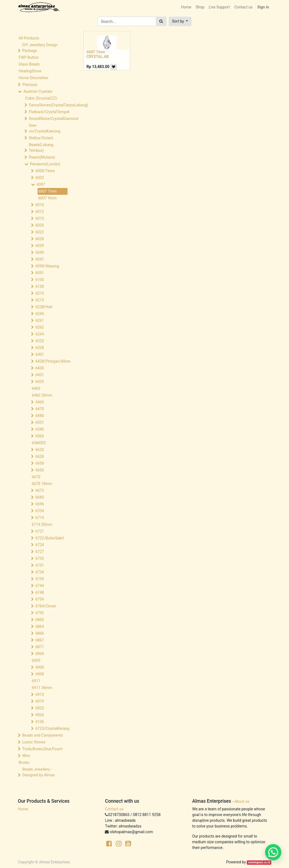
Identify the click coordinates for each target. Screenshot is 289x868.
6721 (40, 531)
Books (24, 762)
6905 (36, 660)
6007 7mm (48, 191)
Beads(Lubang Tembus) (41, 148)
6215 (40, 300)
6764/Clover (46, 606)
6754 (40, 599)
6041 (40, 259)
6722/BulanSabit (50, 538)
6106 (40, 722)
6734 (40, 572)
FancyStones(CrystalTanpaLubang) (49, 105)
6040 (40, 252)
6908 (40, 674)
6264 (40, 334)
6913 (40, 694)
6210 (40, 293)
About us (242, 801)
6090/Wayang (47, 266)
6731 (40, 565)
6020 (40, 225)
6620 (40, 450)
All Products (29, 38)
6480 (40, 416)
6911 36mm (42, 688)
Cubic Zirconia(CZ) (41, 98)
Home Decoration (34, 78)
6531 (40, 422)
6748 (40, 592)
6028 (40, 239)
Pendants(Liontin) (45, 164)
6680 (40, 497)
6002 (40, 178)
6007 (41, 184)
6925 (40, 708)
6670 (36, 477)
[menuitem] (186, 7)
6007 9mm (48, 198)
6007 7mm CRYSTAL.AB (98, 54)
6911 (36, 681)
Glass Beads (29, 64)
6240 (40, 314)
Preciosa (30, 85)
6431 (40, 375)
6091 (40, 273)
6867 (40, 640)
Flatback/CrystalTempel (49, 112)
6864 (40, 626)
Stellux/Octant (41, 138)
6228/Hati (44, 307)
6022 (40, 232)
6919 (40, 701)
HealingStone (30, 71)
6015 (40, 218)
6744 (40, 586)
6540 (40, 429)
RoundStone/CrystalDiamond (49, 119)
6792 (40, 613)
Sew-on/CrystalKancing (45, 128)
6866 (40, 633)
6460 (36, 388)
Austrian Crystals (38, 91)
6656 (40, 470)
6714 (40, 518)
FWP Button (29, 57)
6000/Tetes (45, 171)
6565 (40, 436)
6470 (40, 409)
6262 (40, 327)
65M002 (39, 443)
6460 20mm (42, 395)
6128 (40, 286)
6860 (40, 620)
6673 (40, 490)
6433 (40, 382)
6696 (40, 504)
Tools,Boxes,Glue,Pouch (42, 749)
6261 (40, 320)
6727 (40, 552)
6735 (40, 579)
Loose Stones (34, 742)
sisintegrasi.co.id (259, 862)
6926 (40, 715)
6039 (40, 246)
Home (23, 809)
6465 (40, 402)
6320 (40, 341)
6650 (40, 463)
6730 (40, 558)
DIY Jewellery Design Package (40, 48)
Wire (26, 756)
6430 (40, 368)
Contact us (114, 809)
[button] (180, 21)
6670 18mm (42, 484)
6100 (40, 280)
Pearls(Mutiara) (42, 157)
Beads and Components (43, 735)
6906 (40, 667)
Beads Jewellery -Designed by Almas (39, 772)
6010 (40, 205)
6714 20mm (42, 524)
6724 (40, 545)
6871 (40, 647)
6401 (40, 354)
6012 (40, 212)
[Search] (161, 21)
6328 (40, 348)
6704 (40, 511)
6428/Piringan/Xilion (53, 361)
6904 (40, 654)
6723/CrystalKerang (52, 728)
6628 (40, 456)
